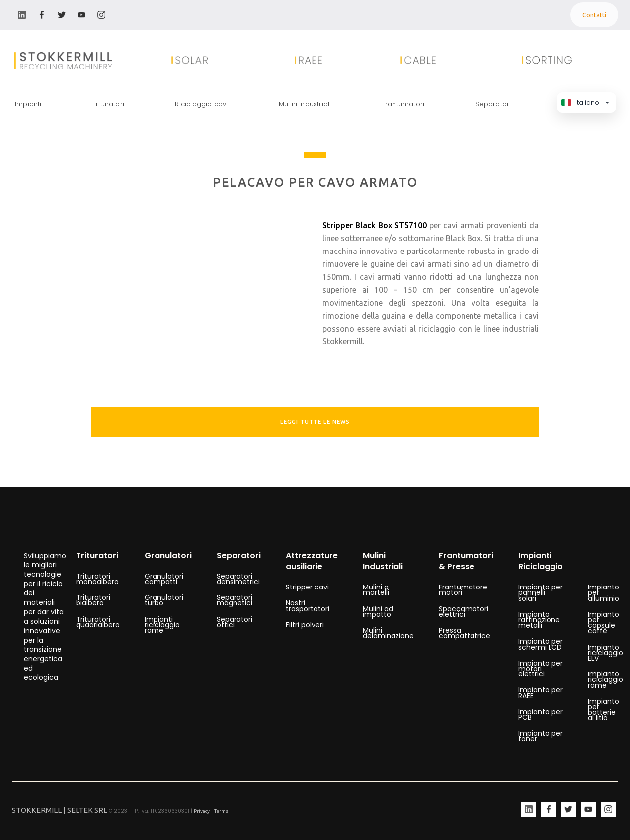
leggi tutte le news (315, 422)
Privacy (202, 811)
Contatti (594, 15)
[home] (63, 61)
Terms (221, 811)
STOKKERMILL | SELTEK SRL (60, 810)
